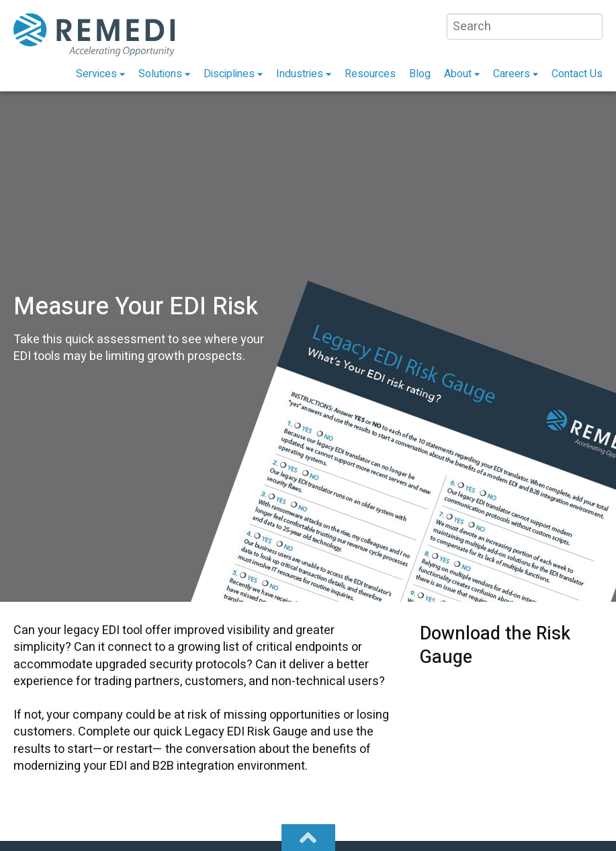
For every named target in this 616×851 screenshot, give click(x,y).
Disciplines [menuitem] (229, 74)
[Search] (525, 27)
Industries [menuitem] (300, 74)
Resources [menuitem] (370, 74)
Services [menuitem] (96, 74)
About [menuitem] (458, 74)
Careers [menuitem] (512, 74)
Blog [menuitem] (420, 74)
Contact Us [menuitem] (577, 74)
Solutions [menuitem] (160, 74)
